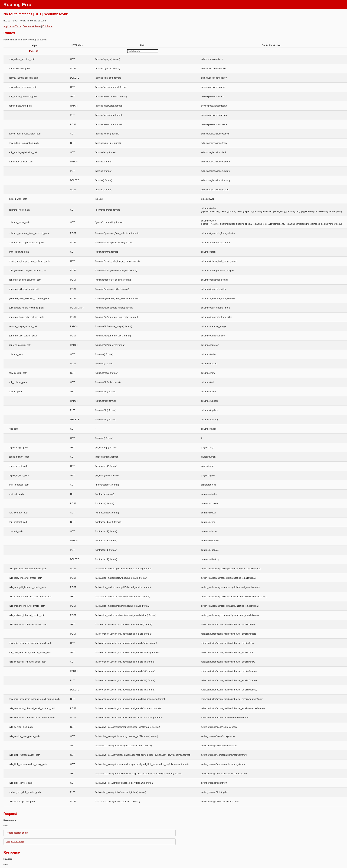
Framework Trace (32, 26)
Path (32, 51)
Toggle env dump (15, 842)
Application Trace (12, 26)
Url (38, 51)
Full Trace (48, 26)
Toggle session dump (17, 833)
